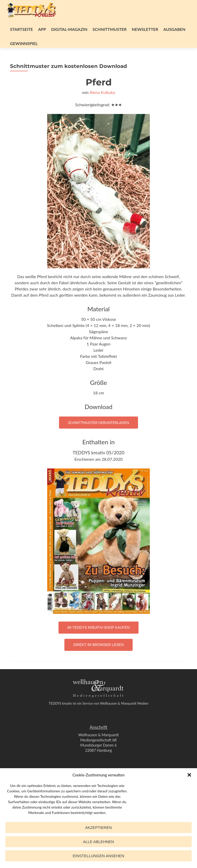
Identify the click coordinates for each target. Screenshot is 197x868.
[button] (189, 775)
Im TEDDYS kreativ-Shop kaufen (99, 627)
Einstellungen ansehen (99, 856)
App (42, 29)
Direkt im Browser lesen (99, 645)
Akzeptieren (98, 827)
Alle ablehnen (99, 842)
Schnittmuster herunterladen (98, 423)
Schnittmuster (110, 29)
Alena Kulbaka (102, 92)
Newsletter (145, 29)
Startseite (21, 29)
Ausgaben (174, 29)
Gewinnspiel (24, 43)
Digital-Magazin (69, 29)
